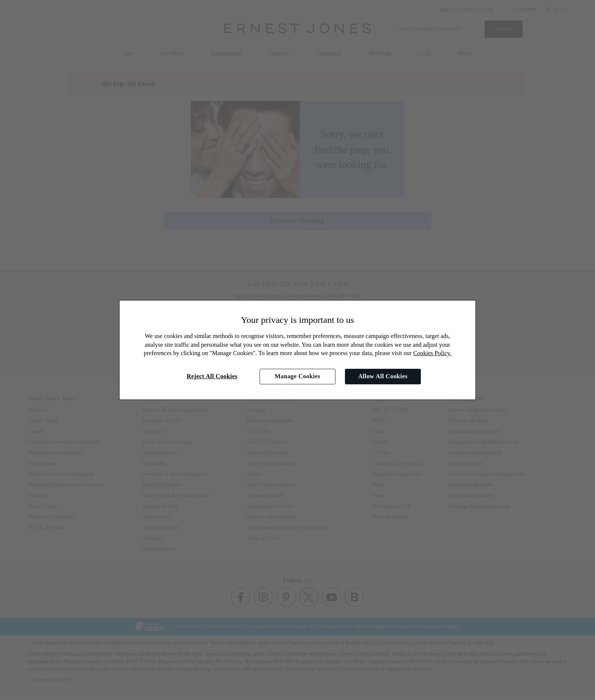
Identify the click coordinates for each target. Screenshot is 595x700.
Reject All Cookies (212, 376)
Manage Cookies (297, 376)
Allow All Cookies (383, 376)
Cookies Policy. (432, 353)
